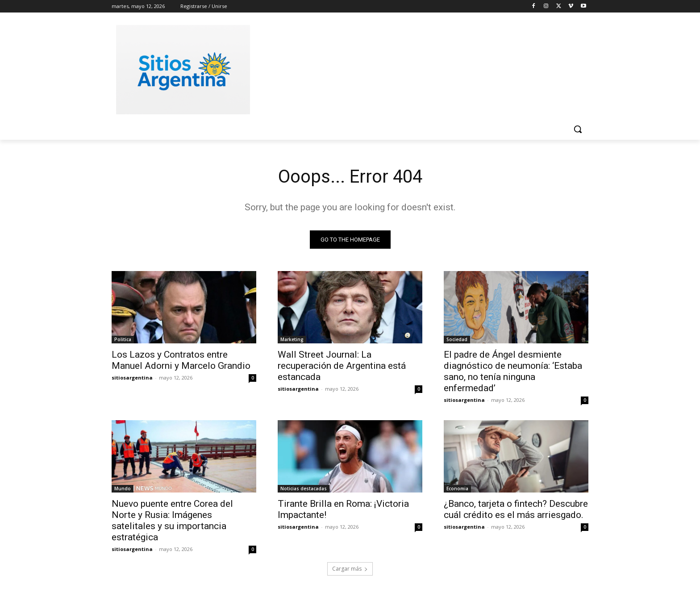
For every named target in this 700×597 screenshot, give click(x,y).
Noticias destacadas (304, 488)
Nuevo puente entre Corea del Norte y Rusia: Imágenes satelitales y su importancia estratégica (172, 520)
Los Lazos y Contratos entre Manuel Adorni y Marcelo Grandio (181, 360)
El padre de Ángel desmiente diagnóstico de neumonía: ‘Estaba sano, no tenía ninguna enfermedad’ (513, 371)
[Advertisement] (417, 68)
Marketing (292, 339)
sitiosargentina (132, 378)
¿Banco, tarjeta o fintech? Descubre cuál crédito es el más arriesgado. (516, 509)
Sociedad (457, 339)
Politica (123, 339)
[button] (578, 129)
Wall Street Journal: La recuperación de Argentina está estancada (342, 366)
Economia (457, 488)
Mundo (123, 488)
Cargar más (350, 569)
